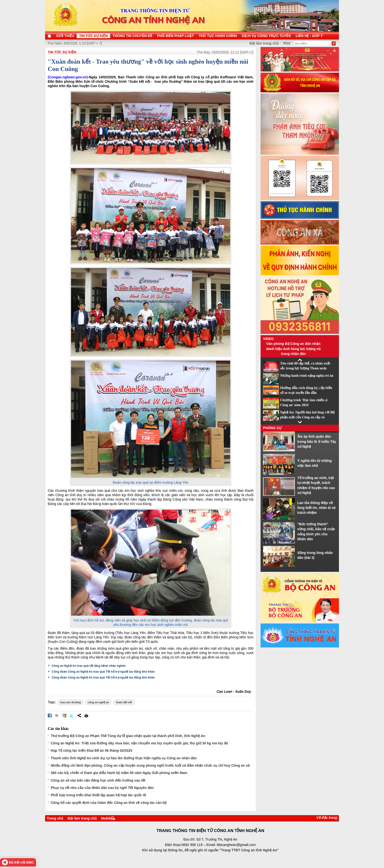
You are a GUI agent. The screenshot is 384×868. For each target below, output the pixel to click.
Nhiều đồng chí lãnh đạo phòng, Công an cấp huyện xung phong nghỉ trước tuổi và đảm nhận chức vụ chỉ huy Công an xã (150, 765)
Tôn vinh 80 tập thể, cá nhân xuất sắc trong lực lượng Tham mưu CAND (305, 368)
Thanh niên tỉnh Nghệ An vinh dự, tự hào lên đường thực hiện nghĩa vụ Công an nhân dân (124, 758)
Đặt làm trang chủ (264, 43)
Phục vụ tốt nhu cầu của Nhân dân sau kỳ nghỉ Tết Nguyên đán (102, 788)
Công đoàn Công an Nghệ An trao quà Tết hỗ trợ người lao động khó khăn (103, 672)
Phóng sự (272, 428)
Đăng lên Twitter (72, 716)
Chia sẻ (79, 716)
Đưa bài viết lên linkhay (57, 716)
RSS (287, 43)
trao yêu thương (71, 702)
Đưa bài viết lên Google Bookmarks (64, 716)
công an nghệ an (98, 702)
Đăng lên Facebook (50, 716)
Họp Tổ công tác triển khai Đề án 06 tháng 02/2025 (91, 751)
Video (268, 339)
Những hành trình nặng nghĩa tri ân (307, 376)
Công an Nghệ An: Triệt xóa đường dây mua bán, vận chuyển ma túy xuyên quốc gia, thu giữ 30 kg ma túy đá (139, 743)
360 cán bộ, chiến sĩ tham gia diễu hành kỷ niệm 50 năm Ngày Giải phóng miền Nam (119, 773)
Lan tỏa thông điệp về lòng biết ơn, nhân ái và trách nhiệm (316, 508)
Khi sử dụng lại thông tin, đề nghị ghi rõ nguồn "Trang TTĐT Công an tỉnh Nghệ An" (210, 850)
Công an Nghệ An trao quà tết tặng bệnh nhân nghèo (89, 666)
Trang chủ (55, 818)
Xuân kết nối (124, 702)
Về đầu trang (327, 818)
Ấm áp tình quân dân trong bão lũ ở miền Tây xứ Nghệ (317, 441)
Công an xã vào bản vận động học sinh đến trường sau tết (98, 780)
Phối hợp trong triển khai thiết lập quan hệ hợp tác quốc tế (98, 795)
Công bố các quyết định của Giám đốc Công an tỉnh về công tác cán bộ (109, 803)
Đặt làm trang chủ (82, 818)
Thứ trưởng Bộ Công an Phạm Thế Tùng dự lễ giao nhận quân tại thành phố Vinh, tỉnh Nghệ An (128, 736)
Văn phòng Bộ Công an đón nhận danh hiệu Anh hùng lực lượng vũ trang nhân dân (294, 349)
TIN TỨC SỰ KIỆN (62, 52)
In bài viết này (86, 716)
